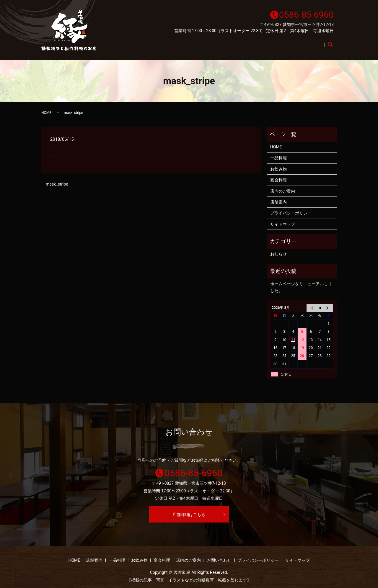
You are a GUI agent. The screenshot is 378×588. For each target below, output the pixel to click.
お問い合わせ (219, 560)
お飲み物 (244, 48)
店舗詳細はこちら (189, 515)
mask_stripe (57, 184)
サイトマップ (283, 224)
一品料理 (215, 48)
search (334, 48)
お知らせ (278, 254)
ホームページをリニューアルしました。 (301, 287)
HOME (159, 48)
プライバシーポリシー (291, 213)
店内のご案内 (306, 48)
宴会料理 (273, 48)
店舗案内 (186, 48)
